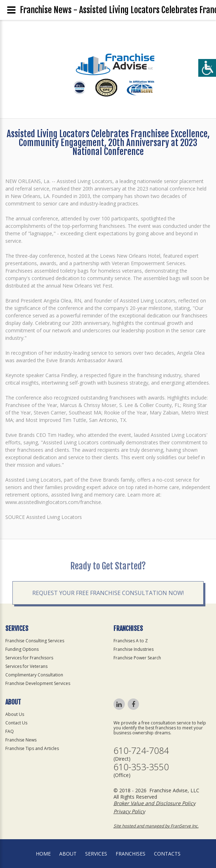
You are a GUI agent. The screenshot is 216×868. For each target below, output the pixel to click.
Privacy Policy (129, 811)
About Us (15, 714)
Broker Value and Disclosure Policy (154, 803)
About (68, 854)
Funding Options (22, 649)
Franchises (131, 854)
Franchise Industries (134, 649)
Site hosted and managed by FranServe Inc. (156, 826)
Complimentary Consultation (34, 675)
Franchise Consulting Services (35, 641)
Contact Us (16, 723)
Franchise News (21, 740)
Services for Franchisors (29, 658)
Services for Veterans (26, 666)
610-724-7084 (141, 751)
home (43, 854)
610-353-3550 (141, 767)
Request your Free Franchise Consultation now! (108, 613)
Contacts (167, 854)
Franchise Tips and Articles (32, 748)
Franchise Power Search (137, 658)
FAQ (10, 731)
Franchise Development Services (38, 683)
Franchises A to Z (131, 641)
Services (96, 854)
